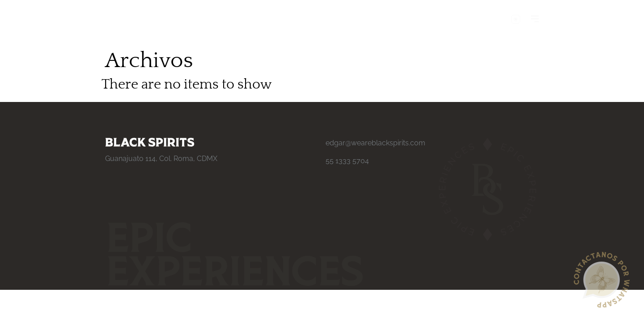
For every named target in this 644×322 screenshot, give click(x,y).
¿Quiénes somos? (136, 19)
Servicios (194, 19)
